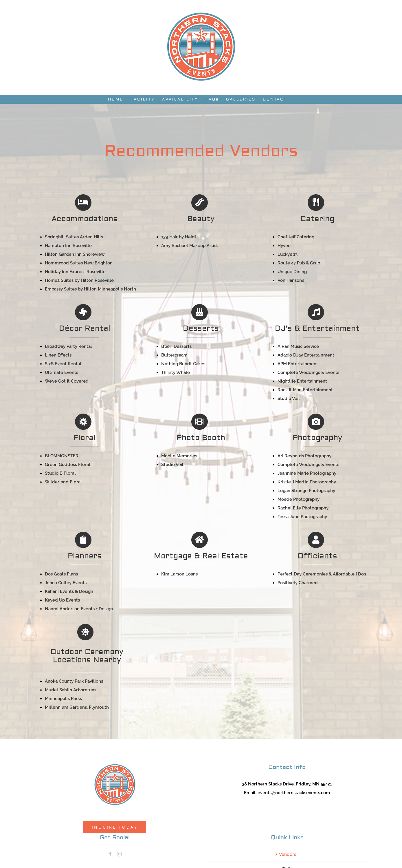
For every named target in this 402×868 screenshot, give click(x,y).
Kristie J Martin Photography (307, 482)
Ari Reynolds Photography (304, 456)
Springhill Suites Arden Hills (74, 237)
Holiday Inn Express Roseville (75, 272)
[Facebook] (110, 854)
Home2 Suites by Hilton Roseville (79, 280)
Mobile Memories (179, 456)
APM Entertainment (298, 364)
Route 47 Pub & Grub (299, 263)
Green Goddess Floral (68, 465)
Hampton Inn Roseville (68, 246)
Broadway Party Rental (68, 346)
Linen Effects (58, 355)
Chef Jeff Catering (296, 237)
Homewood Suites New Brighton (79, 263)
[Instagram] (119, 854)
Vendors (288, 854)
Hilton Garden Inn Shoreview (75, 254)
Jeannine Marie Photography (307, 473)
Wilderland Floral (63, 482)
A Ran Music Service (298, 346)
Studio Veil (289, 399)
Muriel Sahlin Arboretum (70, 690)
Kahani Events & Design (69, 591)
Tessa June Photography (302, 517)
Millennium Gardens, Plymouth (77, 707)
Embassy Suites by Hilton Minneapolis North (90, 289)
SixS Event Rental (63, 364)
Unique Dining (292, 272)
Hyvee (284, 246)
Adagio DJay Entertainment (306, 355)
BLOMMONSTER (62, 456)
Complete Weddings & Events (308, 372)
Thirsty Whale (176, 372)
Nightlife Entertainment (302, 381)
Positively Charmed (298, 583)
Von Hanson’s (291, 280)
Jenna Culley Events (66, 583)
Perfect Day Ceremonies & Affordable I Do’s (322, 574)
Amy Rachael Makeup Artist (190, 246)
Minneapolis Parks (63, 699)
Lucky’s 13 (288, 254)
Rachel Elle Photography (303, 508)
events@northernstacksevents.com (294, 793)
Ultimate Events (62, 372)
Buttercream (174, 355)
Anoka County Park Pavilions (74, 681)
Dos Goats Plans (61, 574)
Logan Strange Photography (306, 491)
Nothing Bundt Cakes (183, 364)
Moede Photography (299, 499)
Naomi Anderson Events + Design (79, 609)
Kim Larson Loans (179, 574)
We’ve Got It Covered (67, 381)
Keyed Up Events (62, 600)
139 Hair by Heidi (179, 237)
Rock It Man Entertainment (305, 390)
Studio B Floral (60, 473)
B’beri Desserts (176, 346)
